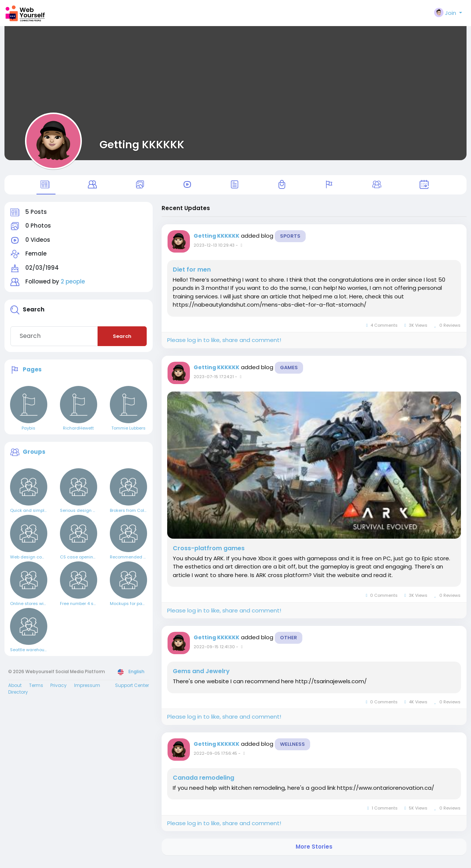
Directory (18, 698)
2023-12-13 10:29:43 (214, 250)
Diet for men (192, 275)
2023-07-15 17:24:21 (214, 382)
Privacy (58, 691)
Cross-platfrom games (209, 554)
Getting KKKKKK (142, 145)
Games (289, 373)
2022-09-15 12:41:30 (214, 652)
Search (122, 341)
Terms (36, 691)
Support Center (132, 691)
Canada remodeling (203, 783)
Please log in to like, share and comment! (224, 346)
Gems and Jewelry (201, 677)
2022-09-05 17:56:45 (215, 758)
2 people (73, 287)
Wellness (292, 749)
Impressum (87, 691)
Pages (32, 375)
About (15, 691)
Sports (290, 241)
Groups (34, 457)
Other (289, 643)
